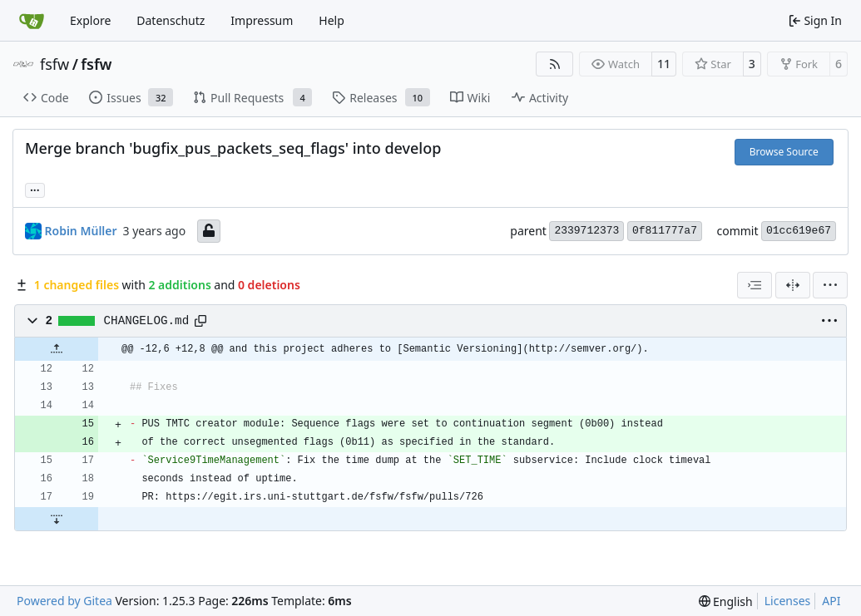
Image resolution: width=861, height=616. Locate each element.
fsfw (54, 64)
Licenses (788, 601)
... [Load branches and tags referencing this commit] (35, 189)
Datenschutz (171, 20)
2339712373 (586, 231)
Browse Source (784, 152)
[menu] (830, 285)
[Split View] (793, 285)
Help (332, 20)
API (831, 601)
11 (664, 64)
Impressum (262, 20)
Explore (90, 20)
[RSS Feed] (555, 64)
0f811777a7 (665, 231)
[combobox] (755, 285)
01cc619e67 (799, 231)
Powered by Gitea (64, 601)
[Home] (32, 21)
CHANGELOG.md (147, 321)
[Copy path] (200, 321)
